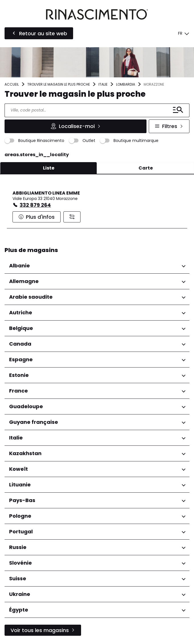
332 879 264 (35, 205)
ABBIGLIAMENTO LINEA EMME (46, 193)
